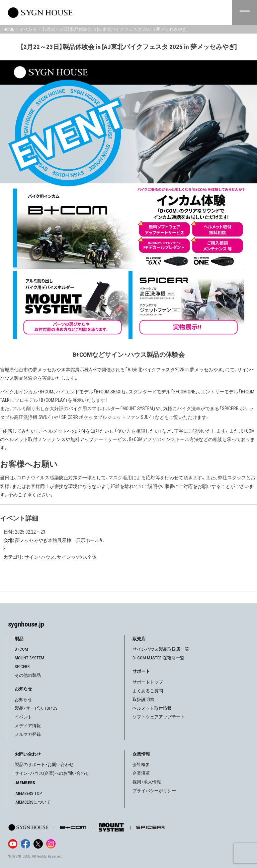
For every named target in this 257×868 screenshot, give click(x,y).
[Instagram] (51, 844)
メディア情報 (28, 726)
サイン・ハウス (40, 557)
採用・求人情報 (147, 782)
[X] (38, 844)
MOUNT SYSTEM (29, 658)
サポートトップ (148, 682)
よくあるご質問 (148, 691)
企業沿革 (141, 773)
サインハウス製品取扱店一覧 (161, 649)
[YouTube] (13, 844)
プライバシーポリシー (154, 791)
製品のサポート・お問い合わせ (44, 765)
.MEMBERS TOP (28, 793)
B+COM (21, 649)
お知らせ (23, 699)
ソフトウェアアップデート (159, 717)
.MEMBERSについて (33, 802)
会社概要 (141, 765)
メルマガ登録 (28, 734)
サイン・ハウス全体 (77, 557)
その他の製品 (28, 675)
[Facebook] (25, 844)
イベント (23, 717)
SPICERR (22, 667)
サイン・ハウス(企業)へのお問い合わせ (52, 773)
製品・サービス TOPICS (36, 708)
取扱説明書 (143, 699)
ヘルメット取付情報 (152, 708)
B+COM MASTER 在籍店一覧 (158, 658)
